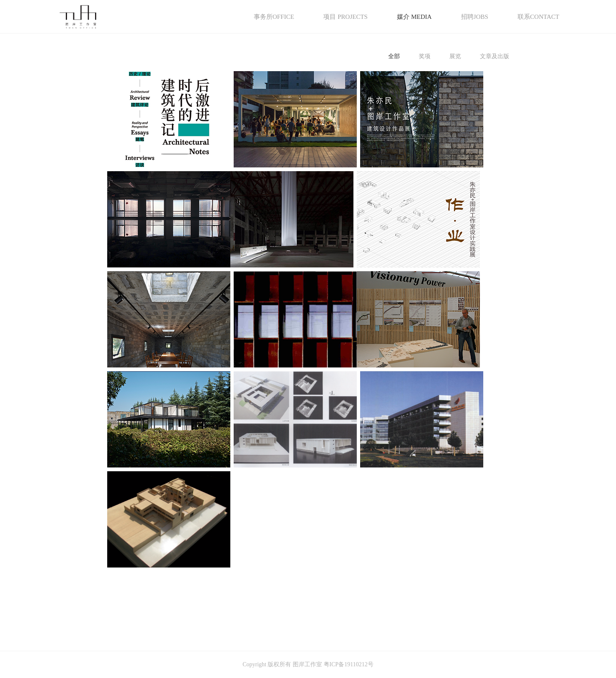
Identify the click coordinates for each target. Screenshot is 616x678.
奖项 (425, 56)
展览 (455, 56)
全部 (394, 56)
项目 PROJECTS (345, 17)
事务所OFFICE (274, 17)
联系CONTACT (539, 17)
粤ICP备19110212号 (349, 664)
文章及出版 (495, 56)
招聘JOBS (475, 17)
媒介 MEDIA (414, 17)
